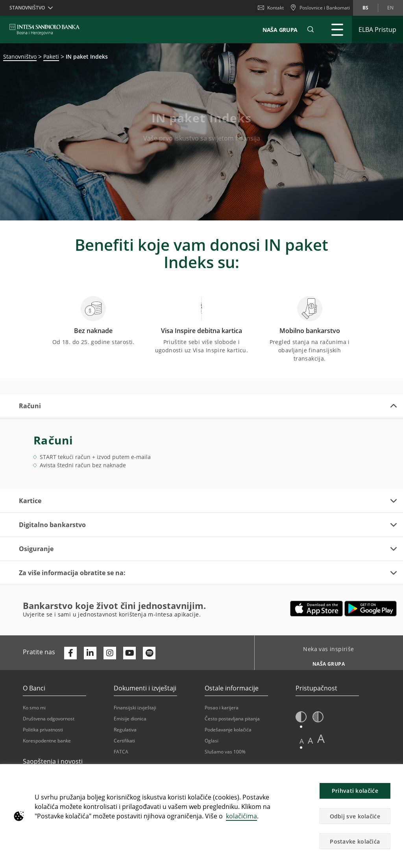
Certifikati (124, 741)
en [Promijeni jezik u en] (390, 8)
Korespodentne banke (47, 741)
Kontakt (271, 8)
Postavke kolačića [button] (355, 841)
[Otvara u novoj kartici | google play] (371, 609)
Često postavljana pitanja (232, 719)
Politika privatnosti (43, 730)
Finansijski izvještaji (135, 708)
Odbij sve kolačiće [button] (355, 816)
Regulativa (125, 730)
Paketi (51, 56)
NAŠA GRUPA (280, 30)
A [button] (302, 741)
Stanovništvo (20, 56)
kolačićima (241, 816)
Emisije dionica (130, 719)
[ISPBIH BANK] (47, 30)
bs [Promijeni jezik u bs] (365, 8)
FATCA (121, 752)
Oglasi (212, 741)
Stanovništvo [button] (27, 8)
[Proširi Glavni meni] (337, 30)
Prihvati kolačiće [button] (355, 791)
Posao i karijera (222, 708)
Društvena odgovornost (49, 719)
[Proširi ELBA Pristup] (377, 30)
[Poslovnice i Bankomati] (320, 8)
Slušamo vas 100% (225, 752)
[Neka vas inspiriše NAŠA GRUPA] (326, 662)
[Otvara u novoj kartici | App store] (317, 609)
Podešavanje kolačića (228, 730)
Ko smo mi (34, 708)
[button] (311, 30)
